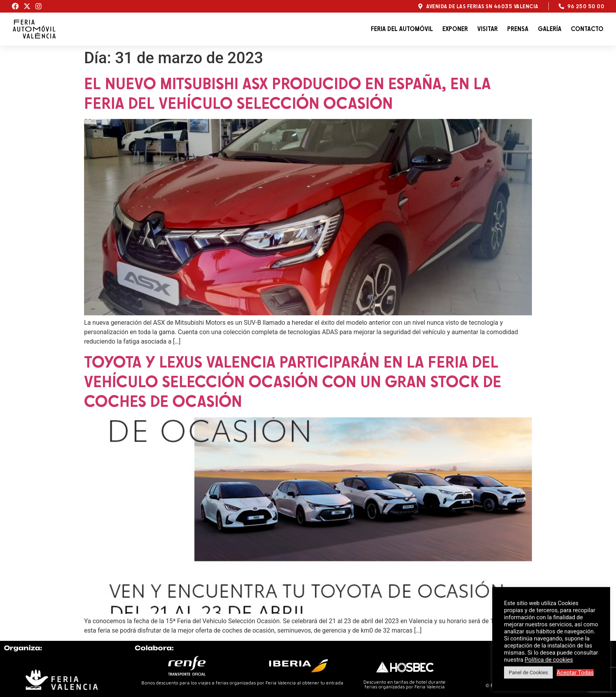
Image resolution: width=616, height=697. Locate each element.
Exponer (455, 29)
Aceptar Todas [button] (575, 673)
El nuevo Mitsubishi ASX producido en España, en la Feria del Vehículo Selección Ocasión (287, 93)
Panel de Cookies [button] (528, 672)
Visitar (488, 29)
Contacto (587, 29)
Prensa (518, 29)
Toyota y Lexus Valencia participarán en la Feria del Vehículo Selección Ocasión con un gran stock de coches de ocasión (293, 381)
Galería (550, 29)
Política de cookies (549, 660)
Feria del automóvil (402, 29)
